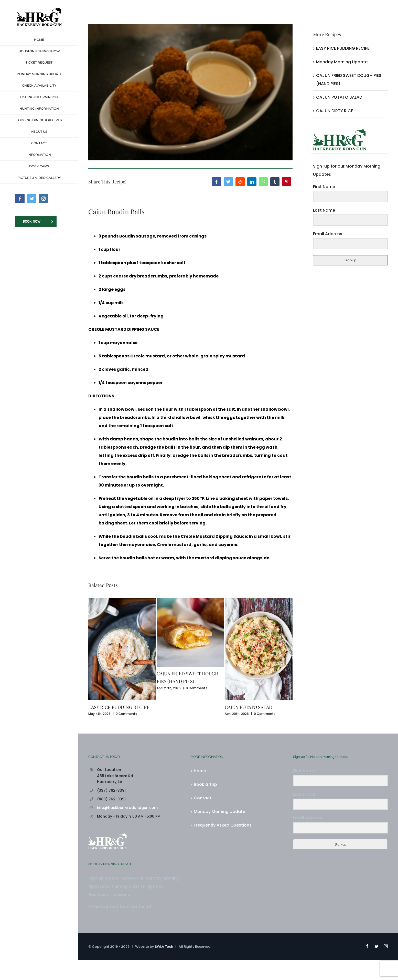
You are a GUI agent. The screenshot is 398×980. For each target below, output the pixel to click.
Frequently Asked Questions (223, 825)
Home (200, 771)
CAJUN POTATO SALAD (249, 707)
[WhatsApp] (263, 182)
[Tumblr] (275, 182)
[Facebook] (217, 182)
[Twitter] (228, 182)
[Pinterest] (287, 182)
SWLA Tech (164, 947)
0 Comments (126, 714)
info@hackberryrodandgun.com (127, 808)
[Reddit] (240, 182)
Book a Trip (205, 784)
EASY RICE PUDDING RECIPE (119, 707)
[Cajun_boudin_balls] (190, 92)
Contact (203, 798)
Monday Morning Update (342, 62)
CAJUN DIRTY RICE (335, 111)
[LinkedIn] (252, 182)
